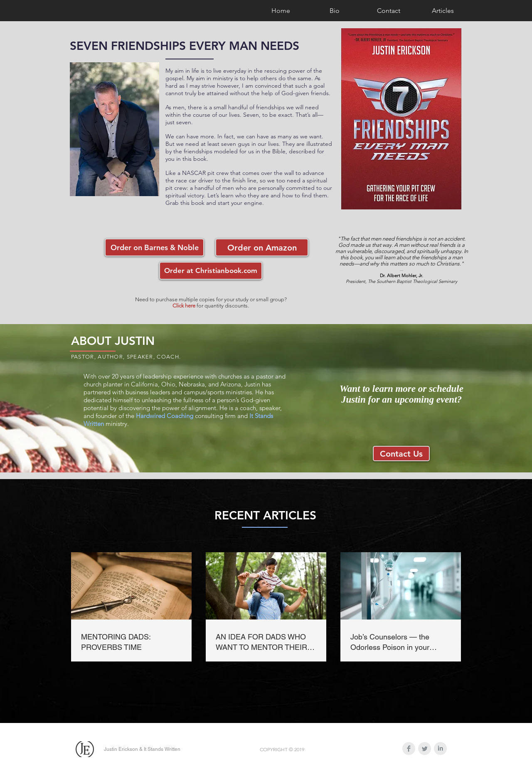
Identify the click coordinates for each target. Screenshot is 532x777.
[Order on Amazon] (262, 247)
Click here (184, 306)
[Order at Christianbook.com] (211, 271)
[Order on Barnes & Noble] (154, 247)
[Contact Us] (401, 454)
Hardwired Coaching (165, 416)
